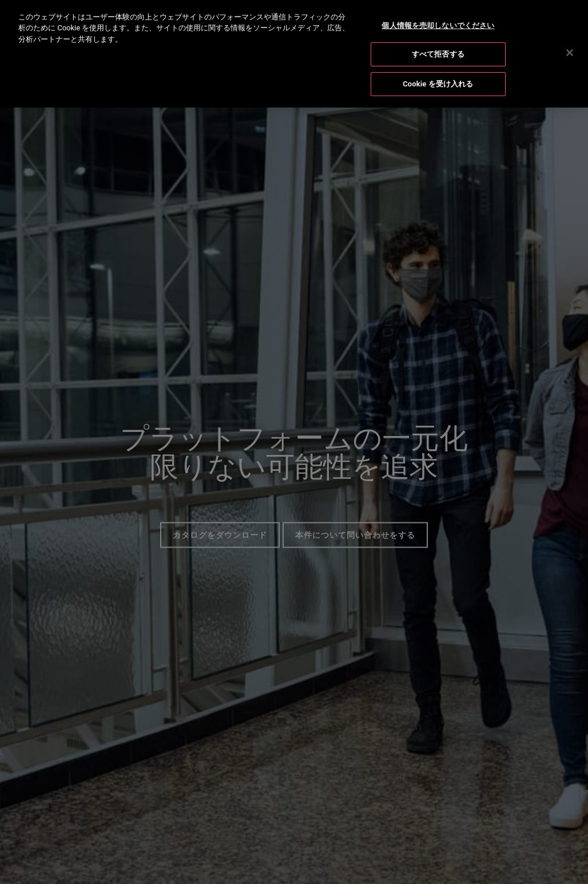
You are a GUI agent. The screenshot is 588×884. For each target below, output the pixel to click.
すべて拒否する (438, 53)
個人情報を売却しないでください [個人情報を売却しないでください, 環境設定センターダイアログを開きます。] (438, 24)
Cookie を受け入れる (438, 82)
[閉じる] (570, 51)
